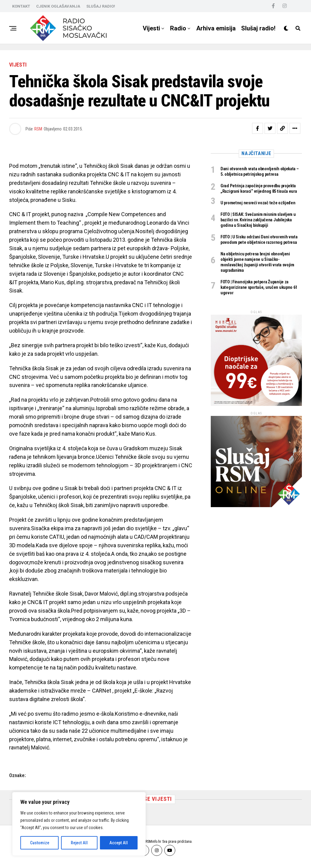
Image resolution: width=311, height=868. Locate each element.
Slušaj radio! (258, 28)
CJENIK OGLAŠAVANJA (58, 6)
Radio (178, 28)
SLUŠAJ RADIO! (101, 6)
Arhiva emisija (216, 28)
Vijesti (151, 28)
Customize (40, 843)
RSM (38, 129)
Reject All (79, 843)
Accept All (119, 843)
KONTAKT (21, 6)
